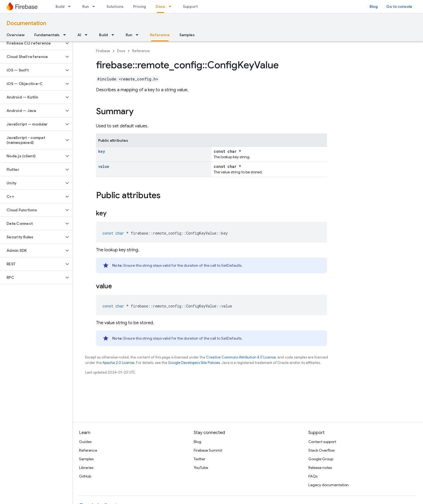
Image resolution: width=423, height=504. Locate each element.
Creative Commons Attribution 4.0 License (241, 357)
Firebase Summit (208, 450)
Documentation (26, 23)
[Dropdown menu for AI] (88, 35)
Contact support (322, 442)
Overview (16, 35)
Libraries (86, 468)
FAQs (313, 476)
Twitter (199, 459)
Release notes (320, 468)
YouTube (201, 468)
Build (60, 6)
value (104, 166)
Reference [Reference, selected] (160, 35)
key (102, 151)
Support (190, 6)
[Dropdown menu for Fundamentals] (66, 35)
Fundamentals (47, 35)
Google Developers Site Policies (194, 363)
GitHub (85, 476)
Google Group (321, 459)
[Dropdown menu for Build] (71, 6)
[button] (32, 43)
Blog (374, 6)
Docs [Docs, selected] (160, 6)
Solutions (115, 6)
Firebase (103, 51)
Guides (85, 442)
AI (79, 35)
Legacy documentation (328, 485)
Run (86, 6)
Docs (121, 51)
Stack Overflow (322, 450)
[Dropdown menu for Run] (95, 6)
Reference (141, 51)
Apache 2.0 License (118, 363)
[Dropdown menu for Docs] (172, 6)
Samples (187, 35)
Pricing (140, 6)
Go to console (399, 6)
